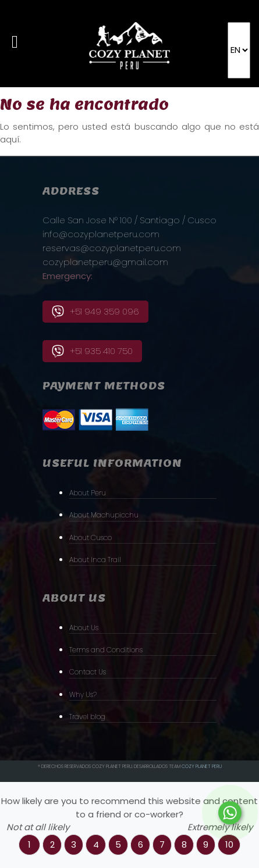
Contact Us (88, 672)
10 (229, 844)
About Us (84, 628)
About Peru (88, 493)
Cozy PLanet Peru (202, 767)
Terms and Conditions (106, 650)
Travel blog (87, 717)
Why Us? (83, 694)
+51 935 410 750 (92, 351)
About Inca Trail (95, 560)
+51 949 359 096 (95, 312)
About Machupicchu (104, 515)
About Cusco (91, 537)
